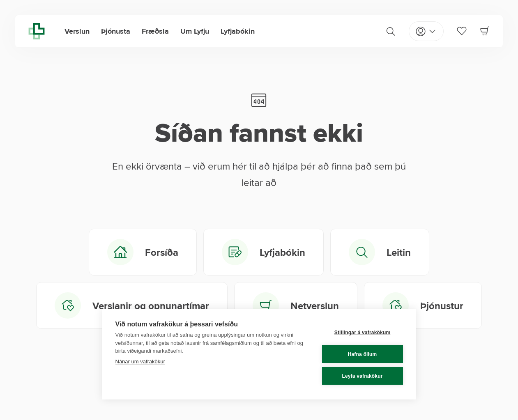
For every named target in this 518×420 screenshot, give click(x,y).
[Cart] (485, 31)
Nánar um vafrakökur (140, 361)
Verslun (77, 31)
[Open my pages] (426, 31)
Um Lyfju (195, 31)
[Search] (391, 31)
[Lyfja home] (37, 31)
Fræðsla (155, 31)
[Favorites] (462, 31)
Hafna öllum (363, 354)
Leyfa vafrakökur (362, 376)
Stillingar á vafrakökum (363, 333)
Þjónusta (116, 31)
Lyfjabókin (238, 31)
